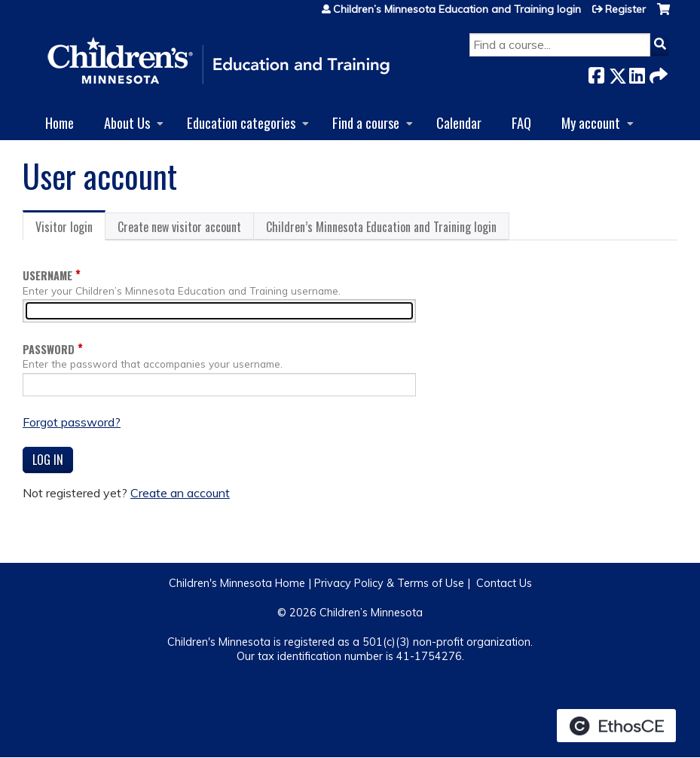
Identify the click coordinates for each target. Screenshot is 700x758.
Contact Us (504, 583)
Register (625, 9)
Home (60, 122)
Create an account (180, 493)
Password (49, 349)
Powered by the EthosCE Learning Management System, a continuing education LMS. (616, 726)
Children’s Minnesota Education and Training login (457, 9)
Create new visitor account (179, 227)
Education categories (241, 122)
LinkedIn (637, 73)
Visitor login (70, 229)
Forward (657, 73)
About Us (127, 122)
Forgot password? (72, 422)
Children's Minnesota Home (237, 583)
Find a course (366, 122)
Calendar (459, 122)
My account (591, 122)
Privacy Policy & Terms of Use (389, 583)
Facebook (596, 73)
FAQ (521, 122)
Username (47, 275)
